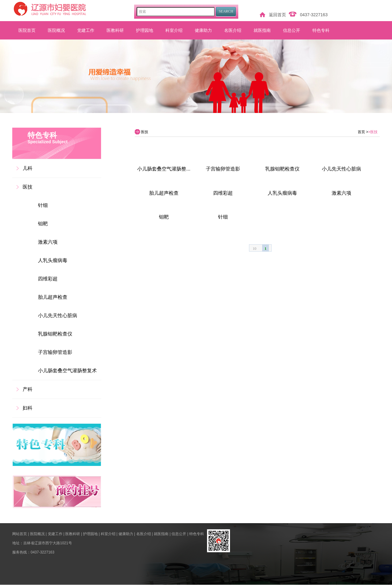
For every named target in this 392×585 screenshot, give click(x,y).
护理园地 (145, 30)
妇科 (28, 408)
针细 (43, 205)
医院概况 (56, 30)
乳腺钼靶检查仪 (55, 334)
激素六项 (48, 242)
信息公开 (292, 30)
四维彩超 (48, 279)
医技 (28, 187)
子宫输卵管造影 (55, 352)
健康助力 (203, 30)
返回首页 (277, 15)
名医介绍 (233, 30)
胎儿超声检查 (53, 297)
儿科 (28, 168)
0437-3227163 (314, 15)
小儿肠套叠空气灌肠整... (164, 169)
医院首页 (27, 30)
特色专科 (321, 30)
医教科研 (115, 30)
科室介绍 (174, 30)
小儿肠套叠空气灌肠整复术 (67, 371)
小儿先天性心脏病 (58, 315)
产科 (28, 389)
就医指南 (262, 30)
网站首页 (20, 534)
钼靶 (43, 224)
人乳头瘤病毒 (53, 260)
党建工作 (86, 30)
